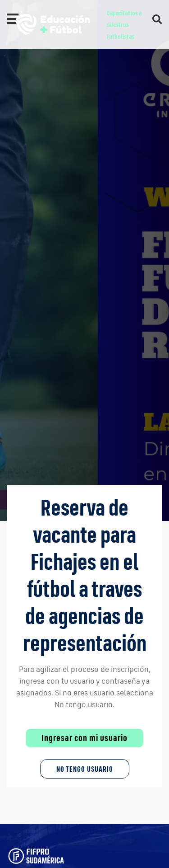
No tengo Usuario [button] (85, 769)
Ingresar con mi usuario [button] (84, 738)
